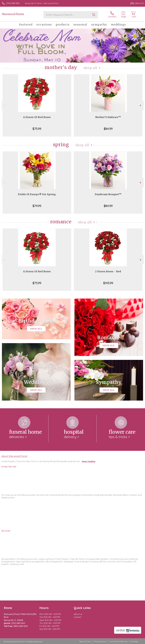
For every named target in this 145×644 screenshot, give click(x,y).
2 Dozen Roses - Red (108, 271)
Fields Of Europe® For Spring (37, 194)
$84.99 (108, 129)
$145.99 (108, 283)
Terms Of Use (85, 641)
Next (141, 105)
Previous (4, 105)
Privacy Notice (100, 641)
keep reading (89, 461)
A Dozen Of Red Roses (37, 117)
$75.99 (37, 129)
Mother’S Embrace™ (108, 117)
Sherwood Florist (13, 14)
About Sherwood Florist (14, 456)
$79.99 (37, 206)
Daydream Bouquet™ (108, 194)
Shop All (90, 68)
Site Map (134, 641)
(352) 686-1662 (13, 3)
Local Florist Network (118, 641)
